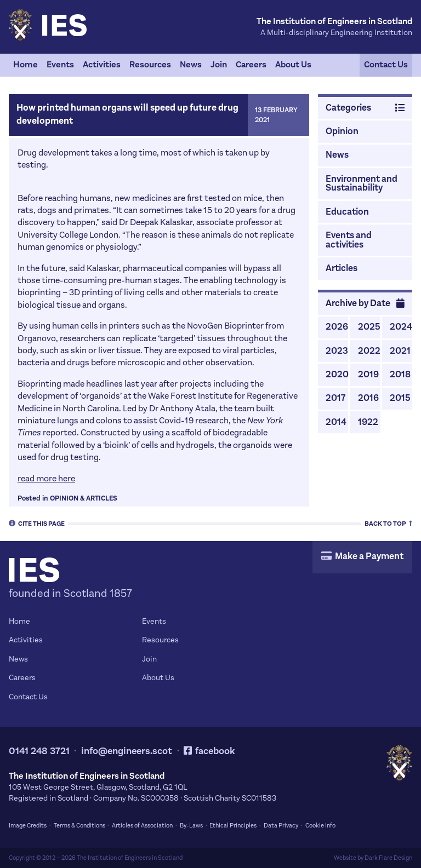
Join (219, 64)
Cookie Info (320, 826)
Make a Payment (362, 556)
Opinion (64, 498)
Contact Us (386, 64)
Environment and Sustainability (362, 184)
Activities (102, 64)
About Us (293, 64)
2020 (337, 375)
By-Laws (191, 826)
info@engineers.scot (127, 751)
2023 (337, 351)
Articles (102, 498)
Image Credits (28, 826)
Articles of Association (142, 826)
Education (347, 212)
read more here (46, 478)
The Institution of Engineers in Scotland (130, 858)
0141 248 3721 (39, 751)
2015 (400, 398)
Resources (150, 64)
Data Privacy (281, 826)
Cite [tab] (37, 523)
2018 (400, 375)
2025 (369, 327)
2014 (336, 422)
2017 (335, 398)
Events (60, 64)
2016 (368, 398)
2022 (369, 351)
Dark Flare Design (388, 858)
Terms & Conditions (79, 826)
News (191, 64)
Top (388, 523)
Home (25, 64)
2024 (401, 327)
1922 (368, 422)
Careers (251, 64)
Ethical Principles (233, 826)
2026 (337, 327)
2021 (400, 351)
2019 (368, 375)
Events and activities (349, 240)
